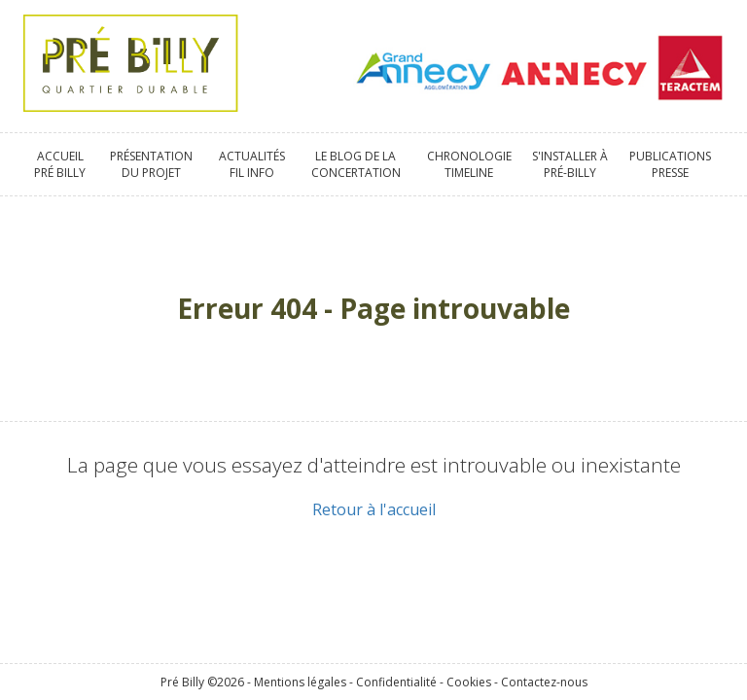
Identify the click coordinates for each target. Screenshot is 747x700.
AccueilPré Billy (60, 164)
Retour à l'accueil (374, 509)
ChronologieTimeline (469, 164)
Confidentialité (396, 682)
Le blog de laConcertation (356, 164)
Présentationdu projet (151, 164)
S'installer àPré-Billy (570, 164)
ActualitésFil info (252, 164)
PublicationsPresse (670, 164)
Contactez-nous (544, 682)
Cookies (469, 682)
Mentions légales (300, 682)
